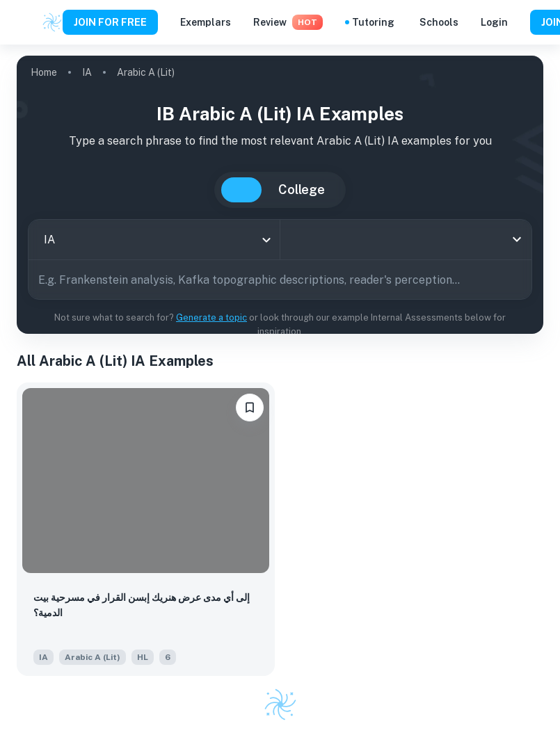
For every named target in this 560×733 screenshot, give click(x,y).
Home (44, 72)
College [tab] (302, 190)
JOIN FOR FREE (110, 22)
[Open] (517, 239)
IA (87, 72)
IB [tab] (241, 190)
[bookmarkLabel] (250, 408)
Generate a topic (211, 317)
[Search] (516, 280)
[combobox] (154, 240)
